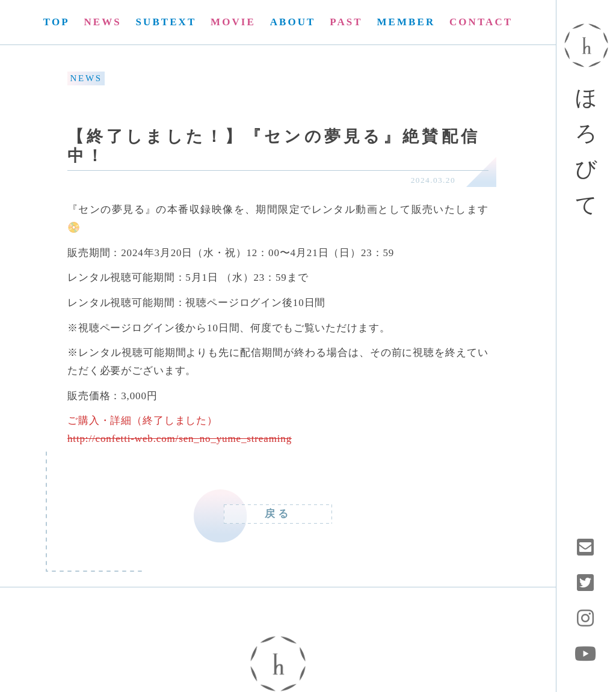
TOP (57, 22)
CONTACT (481, 22)
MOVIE (233, 22)
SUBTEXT (166, 22)
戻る (278, 514)
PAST (346, 22)
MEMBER (406, 22)
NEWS (102, 22)
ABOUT (293, 22)
